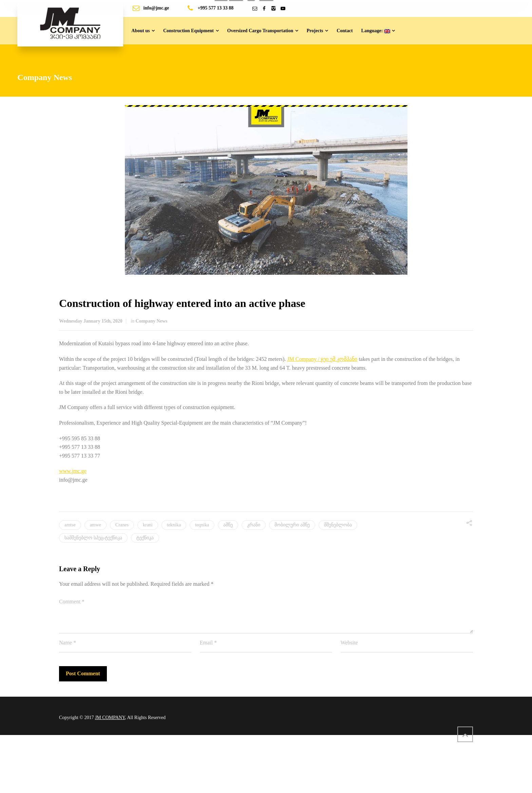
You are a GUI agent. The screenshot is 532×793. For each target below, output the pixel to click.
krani (148, 525)
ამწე (228, 525)
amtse (70, 525)
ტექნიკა (145, 538)
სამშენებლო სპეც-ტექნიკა (93, 538)
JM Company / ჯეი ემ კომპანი (322, 359)
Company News (152, 321)
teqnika (202, 525)
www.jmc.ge (73, 471)
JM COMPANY (110, 718)
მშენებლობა (338, 525)
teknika (174, 525)
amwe (96, 525)
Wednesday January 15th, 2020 (91, 321)
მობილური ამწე (292, 525)
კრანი (254, 525)
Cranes (122, 525)
